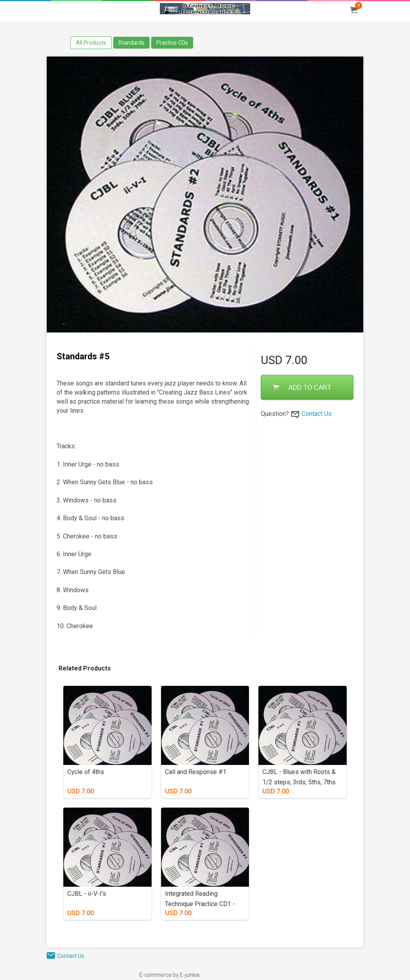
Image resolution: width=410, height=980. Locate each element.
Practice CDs (172, 43)
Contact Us (317, 414)
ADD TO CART (302, 387)
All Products (91, 43)
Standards (131, 43)
